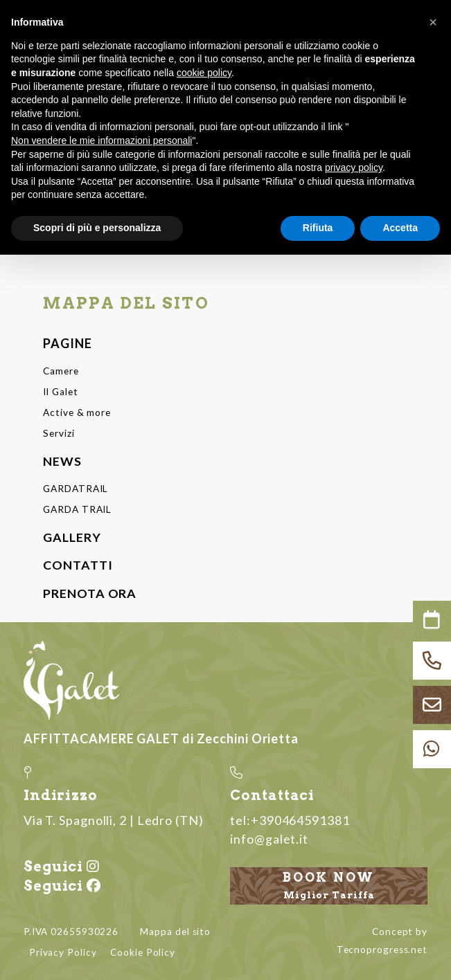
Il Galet (60, 391)
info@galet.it (269, 836)
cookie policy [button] (204, 73)
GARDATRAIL (75, 487)
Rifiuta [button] (318, 228)
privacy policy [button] (354, 167)
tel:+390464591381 (290, 817)
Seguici (61, 864)
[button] (433, 22)
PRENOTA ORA (90, 591)
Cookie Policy (143, 950)
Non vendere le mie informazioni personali (101, 140)
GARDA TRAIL (77, 508)
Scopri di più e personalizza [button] (97, 228)
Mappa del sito (175, 929)
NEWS (62, 460)
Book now (329, 884)
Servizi (59, 433)
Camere (61, 371)
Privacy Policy (63, 950)
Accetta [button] (400, 228)
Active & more (77, 412)
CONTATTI (78, 563)
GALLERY (72, 535)
